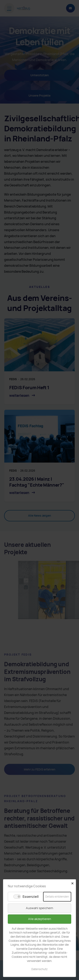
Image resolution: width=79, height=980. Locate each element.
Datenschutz (39, 969)
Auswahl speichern (39, 908)
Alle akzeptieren (40, 919)
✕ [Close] (72, 883)
